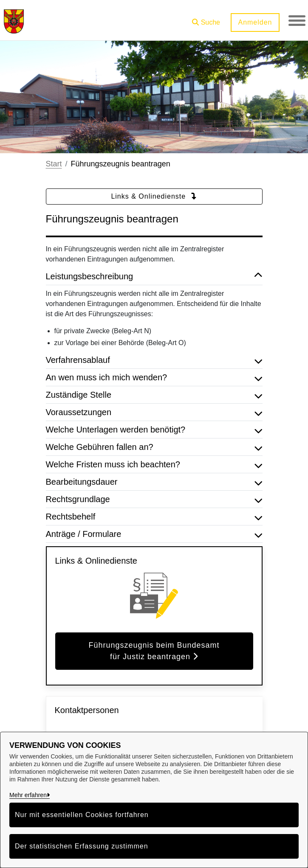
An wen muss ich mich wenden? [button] (154, 377)
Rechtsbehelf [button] (154, 517)
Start (54, 164)
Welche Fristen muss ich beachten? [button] (154, 464)
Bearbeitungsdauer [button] (154, 482)
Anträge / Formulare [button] (154, 534)
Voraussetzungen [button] (154, 412)
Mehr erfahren (28, 795)
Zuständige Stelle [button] (154, 395)
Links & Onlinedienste (154, 196)
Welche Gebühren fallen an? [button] (154, 447)
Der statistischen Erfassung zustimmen (82, 846)
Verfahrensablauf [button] (154, 360)
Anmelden (255, 22)
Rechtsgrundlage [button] (154, 499)
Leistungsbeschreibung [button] (154, 276)
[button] (206, 19)
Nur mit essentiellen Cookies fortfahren (82, 815)
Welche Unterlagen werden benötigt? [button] (154, 430)
